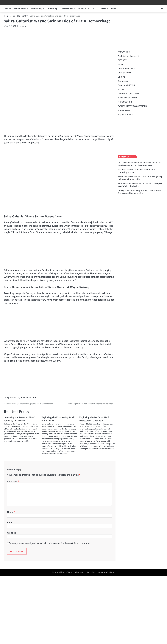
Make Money (37, 8)
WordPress (110, 572)
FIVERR (121, 89)
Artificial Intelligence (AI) (129, 56)
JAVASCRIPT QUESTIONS (129, 94)
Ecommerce (123, 81)
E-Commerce (20, 8)
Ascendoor (91, 572)
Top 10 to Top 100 (28, 397)
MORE (103, 8)
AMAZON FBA (124, 52)
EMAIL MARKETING (126, 85)
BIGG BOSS (123, 60)
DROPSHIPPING (125, 73)
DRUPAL (121, 77)
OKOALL (70, 572)
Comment (13, 482)
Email (11, 522)
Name (11, 512)
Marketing (52, 8)
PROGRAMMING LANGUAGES (75, 8)
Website (12, 533)
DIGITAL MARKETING (127, 69)
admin (23, 26)
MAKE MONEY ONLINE (128, 98)
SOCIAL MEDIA (124, 110)
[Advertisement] (60, 46)
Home (8, 8)
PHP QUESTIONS (125, 102)
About (114, 8)
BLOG (95, 8)
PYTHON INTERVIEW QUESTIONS (132, 106)
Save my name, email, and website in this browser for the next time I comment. (50, 543)
